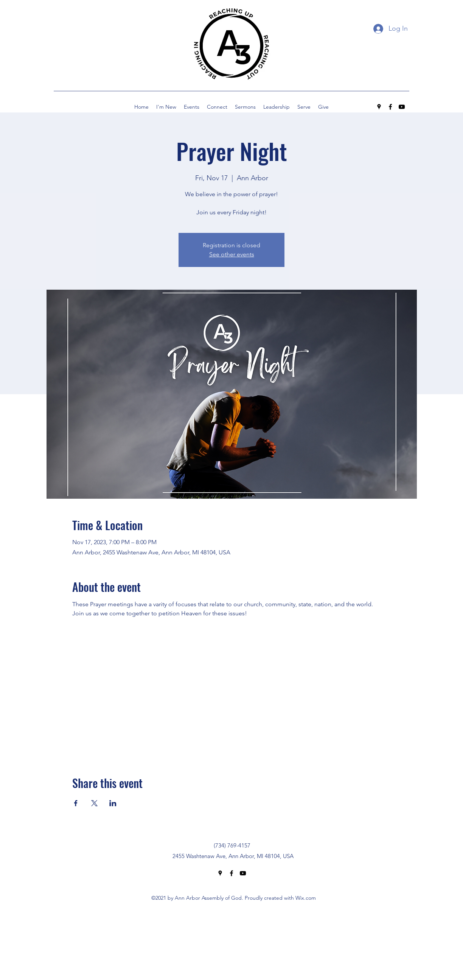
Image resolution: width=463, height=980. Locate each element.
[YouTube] (402, 107)
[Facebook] (390, 107)
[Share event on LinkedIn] (113, 803)
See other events (232, 254)
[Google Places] (379, 107)
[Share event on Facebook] (76, 803)
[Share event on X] (94, 803)
